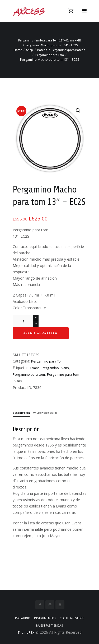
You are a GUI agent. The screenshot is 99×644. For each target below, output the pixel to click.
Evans (35, 368)
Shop (30, 50)
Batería (42, 50)
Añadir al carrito (41, 333)
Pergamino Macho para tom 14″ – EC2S (52, 45)
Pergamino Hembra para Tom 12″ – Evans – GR (49, 40)
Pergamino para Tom (50, 55)
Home (18, 50)
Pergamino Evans (55, 368)
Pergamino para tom (29, 374)
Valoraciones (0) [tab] (45, 413)
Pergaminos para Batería (68, 50)
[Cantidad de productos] (26, 321)
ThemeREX (26, 632)
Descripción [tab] (21, 413)
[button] (78, 111)
